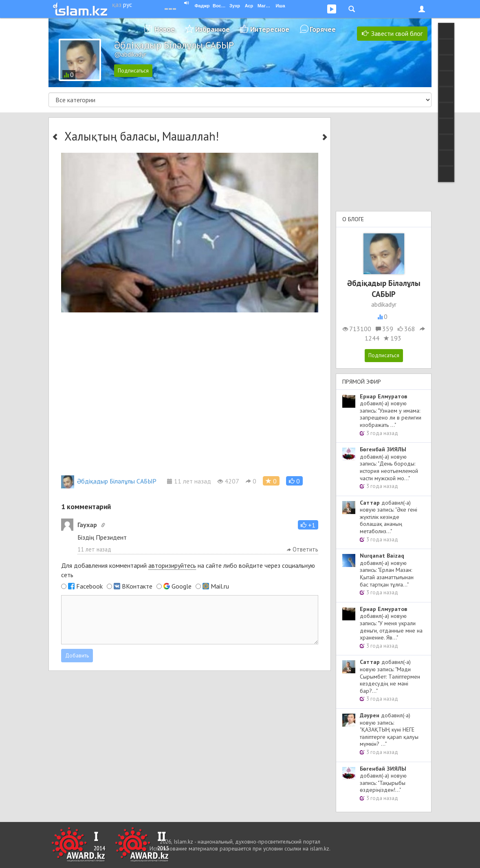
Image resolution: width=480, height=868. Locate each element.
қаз (117, 4)
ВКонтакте (137, 586)
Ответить (303, 549)
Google (182, 586)
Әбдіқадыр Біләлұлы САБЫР (109, 481)
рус (128, 4)
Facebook (89, 586)
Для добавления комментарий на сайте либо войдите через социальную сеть (188, 570)
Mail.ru (220, 586)
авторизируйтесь (172, 565)
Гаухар (87, 525)
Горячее (323, 29)
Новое (165, 29)
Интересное (270, 29)
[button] (294, 481)
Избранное (212, 29)
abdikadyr (384, 304)
